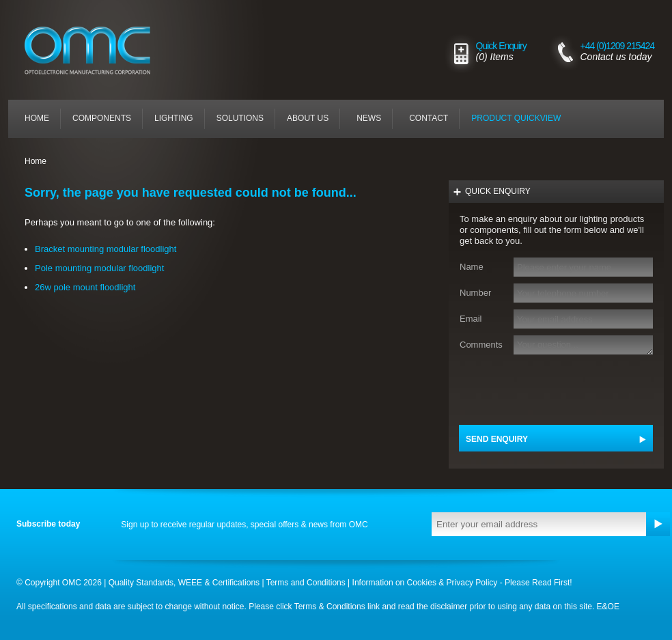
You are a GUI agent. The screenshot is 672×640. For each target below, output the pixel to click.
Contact (429, 118)
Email (471, 319)
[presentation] (552, 388)
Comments (480, 345)
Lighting (174, 118)
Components (102, 118)
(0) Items (495, 57)
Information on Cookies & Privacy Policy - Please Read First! (462, 583)
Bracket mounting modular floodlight (106, 249)
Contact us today (616, 57)
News (369, 118)
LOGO (61, 73)
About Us (308, 118)
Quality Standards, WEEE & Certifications (184, 583)
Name (472, 267)
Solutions (240, 118)
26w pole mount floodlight (85, 287)
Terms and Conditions (306, 583)
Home (37, 118)
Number (475, 293)
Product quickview (516, 118)
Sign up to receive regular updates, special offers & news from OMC (244, 525)
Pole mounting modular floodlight (99, 268)
